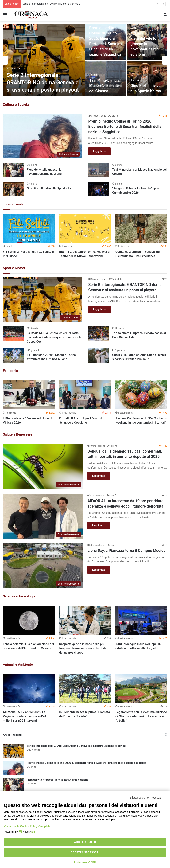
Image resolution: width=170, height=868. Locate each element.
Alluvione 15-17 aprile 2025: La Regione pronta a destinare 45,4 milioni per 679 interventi (25, 716)
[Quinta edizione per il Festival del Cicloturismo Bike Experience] (141, 228)
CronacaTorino (99, 116)
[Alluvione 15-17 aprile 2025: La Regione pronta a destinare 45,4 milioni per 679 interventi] (29, 688)
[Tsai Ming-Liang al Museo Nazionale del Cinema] (99, 170)
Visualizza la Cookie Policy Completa (27, 826)
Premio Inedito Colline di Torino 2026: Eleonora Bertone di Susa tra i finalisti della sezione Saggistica (125, 127)
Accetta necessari (85, 852)
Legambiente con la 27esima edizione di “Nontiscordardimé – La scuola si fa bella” (141, 716)
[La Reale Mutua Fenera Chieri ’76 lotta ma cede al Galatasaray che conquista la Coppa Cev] (14, 334)
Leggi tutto (99, 151)
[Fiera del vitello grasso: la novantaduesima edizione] (14, 170)
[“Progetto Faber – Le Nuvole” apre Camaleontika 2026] (99, 189)
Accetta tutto (85, 842)
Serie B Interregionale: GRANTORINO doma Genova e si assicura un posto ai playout (43, 82)
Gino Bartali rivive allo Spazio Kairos (51, 188)
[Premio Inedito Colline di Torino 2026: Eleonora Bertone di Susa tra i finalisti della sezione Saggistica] (42, 136)
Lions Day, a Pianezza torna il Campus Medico (127, 551)
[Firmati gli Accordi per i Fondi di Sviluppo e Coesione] (85, 395)
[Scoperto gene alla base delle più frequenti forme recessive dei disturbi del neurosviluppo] (85, 620)
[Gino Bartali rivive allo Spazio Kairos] (147, 79)
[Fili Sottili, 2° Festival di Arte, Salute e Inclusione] (29, 228)
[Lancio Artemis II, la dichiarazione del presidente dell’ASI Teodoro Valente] (29, 620)
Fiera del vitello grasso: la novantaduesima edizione (57, 780)
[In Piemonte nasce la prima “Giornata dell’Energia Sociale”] (85, 688)
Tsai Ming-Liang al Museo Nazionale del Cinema (105, 86)
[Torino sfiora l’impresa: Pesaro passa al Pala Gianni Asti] (99, 334)
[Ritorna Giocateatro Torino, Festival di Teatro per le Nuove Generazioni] (85, 228)
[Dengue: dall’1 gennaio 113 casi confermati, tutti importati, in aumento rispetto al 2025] (43, 467)
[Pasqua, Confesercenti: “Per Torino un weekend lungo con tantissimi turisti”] (141, 395)
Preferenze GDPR (85, 862)
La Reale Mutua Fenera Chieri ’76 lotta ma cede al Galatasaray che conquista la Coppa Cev (54, 337)
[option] (85, 60)
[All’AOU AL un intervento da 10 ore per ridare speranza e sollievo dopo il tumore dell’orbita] (43, 516)
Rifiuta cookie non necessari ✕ (147, 798)
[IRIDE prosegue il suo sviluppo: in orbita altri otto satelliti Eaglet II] (141, 620)
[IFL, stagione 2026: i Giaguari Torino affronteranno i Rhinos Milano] (14, 355)
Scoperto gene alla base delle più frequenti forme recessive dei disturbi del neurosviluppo (85, 648)
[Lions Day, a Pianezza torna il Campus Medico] (43, 566)
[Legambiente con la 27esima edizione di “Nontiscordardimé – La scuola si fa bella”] (141, 688)
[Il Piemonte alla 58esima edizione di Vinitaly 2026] (29, 395)
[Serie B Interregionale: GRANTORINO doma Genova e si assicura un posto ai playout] (44, 60)
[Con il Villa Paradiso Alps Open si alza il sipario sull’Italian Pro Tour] (99, 355)
